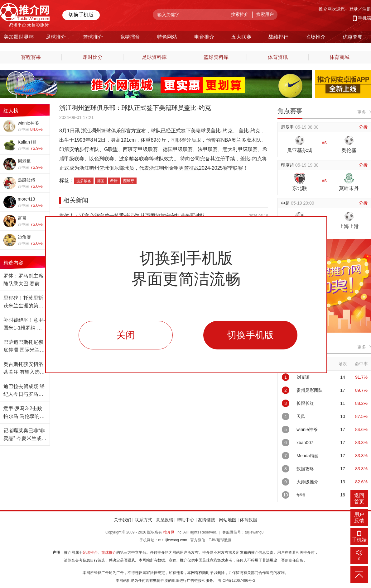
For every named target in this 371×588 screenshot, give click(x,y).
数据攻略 (305, 469)
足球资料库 (154, 57)
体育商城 (340, 57)
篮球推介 (109, 552)
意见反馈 (165, 520)
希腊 (114, 181)
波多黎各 (84, 181)
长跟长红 (305, 403)
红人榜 (11, 111)
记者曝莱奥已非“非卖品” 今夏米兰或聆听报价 (25, 435)
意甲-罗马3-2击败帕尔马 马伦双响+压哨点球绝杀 (23, 413)
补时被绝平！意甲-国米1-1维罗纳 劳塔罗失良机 (24, 325)
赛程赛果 (31, 57)
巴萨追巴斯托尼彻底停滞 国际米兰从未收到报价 (24, 347)
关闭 (126, 335)
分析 (363, 127)
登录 (354, 9)
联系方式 (143, 520)
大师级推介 (307, 482)
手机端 (364, 18)
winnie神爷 (28, 123)
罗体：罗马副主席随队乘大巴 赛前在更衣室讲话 (24, 280)
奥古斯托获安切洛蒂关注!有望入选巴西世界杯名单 (24, 369)
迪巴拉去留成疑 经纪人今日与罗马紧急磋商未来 (24, 391)
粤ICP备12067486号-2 (237, 581)
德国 (101, 181)
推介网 (169, 532)
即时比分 (93, 57)
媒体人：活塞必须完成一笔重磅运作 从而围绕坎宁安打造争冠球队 (132, 216)
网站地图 (228, 520)
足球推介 (90, 552)
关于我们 (123, 520)
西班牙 (129, 181)
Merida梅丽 (308, 456)
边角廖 (24, 237)
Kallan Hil (27, 142)
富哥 (22, 218)
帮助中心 (185, 520)
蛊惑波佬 (26, 180)
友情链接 (206, 520)
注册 (367, 9)
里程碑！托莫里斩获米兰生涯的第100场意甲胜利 (23, 302)
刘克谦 (303, 377)
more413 (26, 199)
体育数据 (248, 520)
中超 (286, 203)
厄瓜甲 (288, 127)
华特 (301, 495)
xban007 (305, 443)
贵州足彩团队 (310, 390)
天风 (301, 416)
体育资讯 (278, 57)
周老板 (24, 161)
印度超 (288, 165)
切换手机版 (81, 15)
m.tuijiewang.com (173, 540)
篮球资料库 (216, 57)
